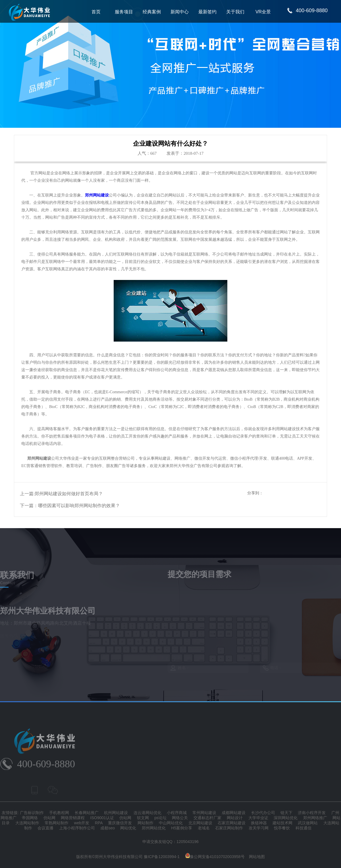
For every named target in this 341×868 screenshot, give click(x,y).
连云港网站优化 (147, 813)
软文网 (143, 818)
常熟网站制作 (57, 823)
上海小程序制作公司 (77, 828)
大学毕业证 (258, 818)
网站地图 (257, 857)
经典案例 (152, 12)
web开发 (82, 823)
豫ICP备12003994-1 (162, 857)
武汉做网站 (308, 823)
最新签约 (207, 12)
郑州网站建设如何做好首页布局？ (69, 494)
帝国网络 (30, 818)
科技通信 (303, 828)
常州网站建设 (204, 813)
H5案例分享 (182, 828)
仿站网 (49, 818)
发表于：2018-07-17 (185, 153)
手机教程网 (59, 813)
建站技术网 (282, 823)
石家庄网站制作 (229, 828)
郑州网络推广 (315, 818)
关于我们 (235, 12)
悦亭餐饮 (282, 828)
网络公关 (180, 818)
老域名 (204, 828)
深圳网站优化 (286, 818)
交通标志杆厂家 (207, 818)
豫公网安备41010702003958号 (215, 857)
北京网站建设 (200, 823)
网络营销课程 (73, 818)
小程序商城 (177, 813)
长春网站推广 (87, 813)
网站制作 (145, 823)
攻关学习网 (259, 828)
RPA (99, 823)
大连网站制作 (27, 823)
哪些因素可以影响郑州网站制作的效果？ (79, 506)
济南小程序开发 (312, 813)
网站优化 (128, 828)
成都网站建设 (234, 813)
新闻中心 (180, 12)
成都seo (108, 828)
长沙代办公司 (263, 813)
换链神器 (259, 823)
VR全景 (263, 12)
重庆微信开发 (120, 823)
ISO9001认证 (102, 818)
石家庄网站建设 (232, 823)
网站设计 (235, 818)
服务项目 (124, 12)
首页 (96, 12)
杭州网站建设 (116, 813)
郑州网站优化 (154, 828)
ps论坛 (160, 818)
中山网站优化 (171, 823)
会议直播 (45, 828)
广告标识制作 (32, 813)
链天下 (286, 813)
